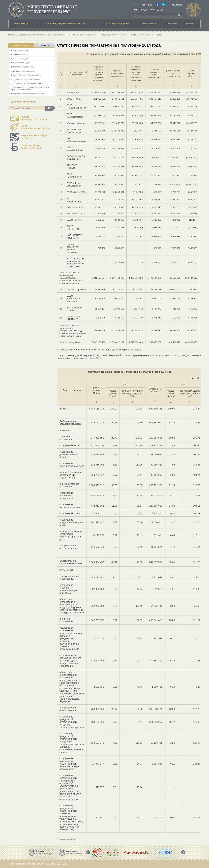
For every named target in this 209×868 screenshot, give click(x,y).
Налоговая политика (20, 54)
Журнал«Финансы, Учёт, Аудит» (34, 118)
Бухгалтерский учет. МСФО (23, 67)
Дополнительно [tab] (44, 45)
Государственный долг (21, 63)
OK (50, 108)
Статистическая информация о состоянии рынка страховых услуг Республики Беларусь (90, 35)
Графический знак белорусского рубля (31, 147)
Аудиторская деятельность (23, 71)
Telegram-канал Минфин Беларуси (34, 137)
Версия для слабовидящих (149, 10)
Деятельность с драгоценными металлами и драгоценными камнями (30, 89)
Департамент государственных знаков (27, 83)
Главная (12, 35)
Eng (150, 4)
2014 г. (134, 35)
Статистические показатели (151, 35)
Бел (144, 4)
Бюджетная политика (20, 50)
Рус (137, 4)
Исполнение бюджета (20, 59)
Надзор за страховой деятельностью (34, 35)
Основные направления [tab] (21, 45)
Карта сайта (177, 4)
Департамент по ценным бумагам (25, 79)
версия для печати (68, 839)
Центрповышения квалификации (35, 127)
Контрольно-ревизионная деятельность (28, 94)
